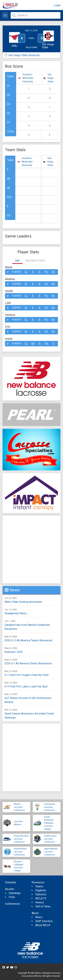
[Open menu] (5, 15)
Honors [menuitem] (40, 902)
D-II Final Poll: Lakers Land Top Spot (26, 686)
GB (8, 188)
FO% (9, 197)
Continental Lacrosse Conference (49, 807)
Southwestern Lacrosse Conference (20, 852)
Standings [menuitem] (15, 893)
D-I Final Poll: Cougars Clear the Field (26, 675)
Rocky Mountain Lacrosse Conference (21, 839)
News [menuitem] (39, 917)
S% (9, 215)
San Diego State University (24, 55)
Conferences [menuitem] (13, 904)
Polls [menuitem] (12, 897)
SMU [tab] (17, 261)
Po (46, 272)
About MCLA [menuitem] (43, 925)
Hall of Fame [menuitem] (43, 906)
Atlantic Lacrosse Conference (19, 807)
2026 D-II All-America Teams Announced (28, 640)
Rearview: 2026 (14, 652)
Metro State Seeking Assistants (23, 602)
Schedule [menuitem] (10, 882)
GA (8, 179)
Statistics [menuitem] (41, 894)
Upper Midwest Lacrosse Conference (51, 852)
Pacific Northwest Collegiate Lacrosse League (49, 823)
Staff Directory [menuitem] (44, 921)
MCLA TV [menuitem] (41, 898)
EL (26, 272)
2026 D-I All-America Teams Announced (28, 663)
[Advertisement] (32, 550)
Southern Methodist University (28, 78)
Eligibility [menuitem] (41, 890)
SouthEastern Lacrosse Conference (50, 839)
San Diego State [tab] (35, 261)
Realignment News (16, 613)
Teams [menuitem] (39, 886)
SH (53, 272)
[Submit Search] (14, 15)
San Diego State (51, 78)
